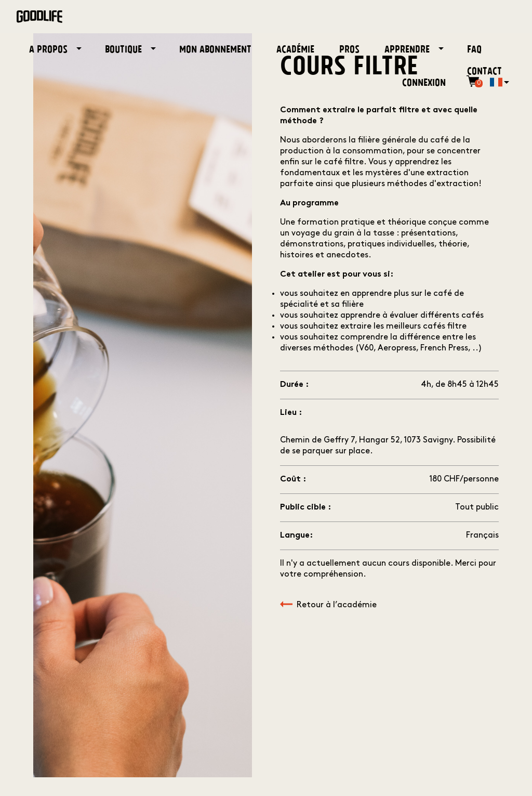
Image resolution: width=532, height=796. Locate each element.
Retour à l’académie (328, 605)
